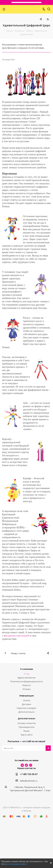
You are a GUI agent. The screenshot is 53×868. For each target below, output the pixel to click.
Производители (27, 727)
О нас (27, 674)
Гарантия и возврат (26, 708)
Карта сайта (27, 735)
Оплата (27, 700)
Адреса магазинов (26, 678)
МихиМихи (26, 9)
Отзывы (27, 689)
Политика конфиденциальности (27, 681)
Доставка (26, 704)
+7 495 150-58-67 (29, 774)
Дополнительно (26, 712)
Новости (26, 685)
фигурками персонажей (16, 636)
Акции (26, 731)
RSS (48, 19)
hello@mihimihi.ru (29, 781)
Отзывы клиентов (27, 723)
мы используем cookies (16, 864)
